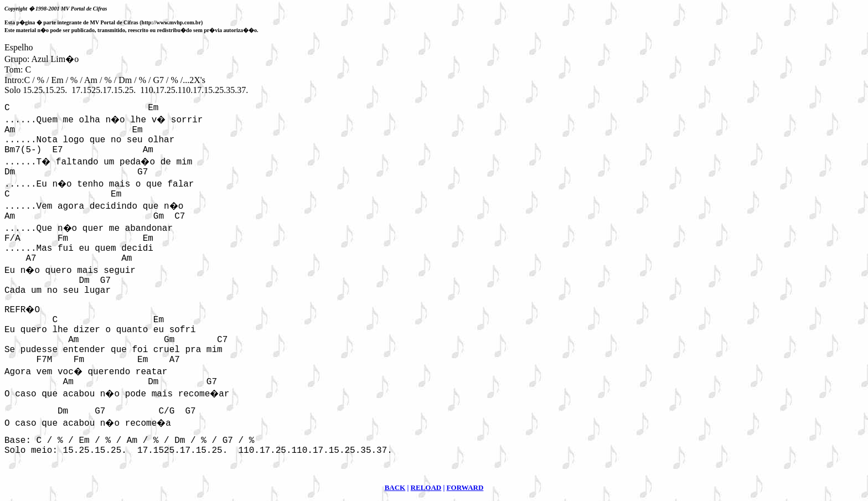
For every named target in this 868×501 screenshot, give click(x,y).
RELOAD (426, 487)
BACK (395, 487)
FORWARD (465, 487)
